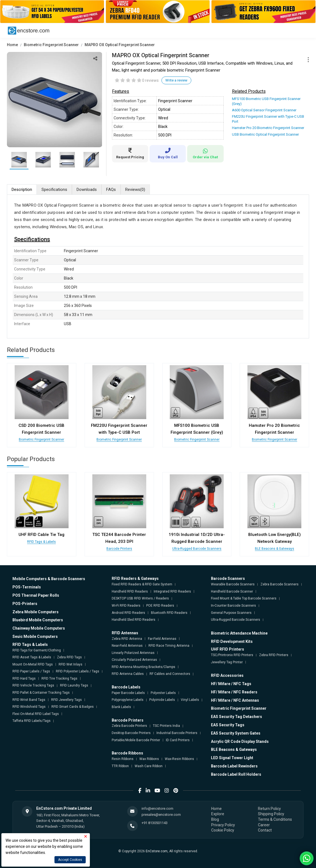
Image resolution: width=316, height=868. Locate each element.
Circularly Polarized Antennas (134, 660)
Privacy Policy (223, 825)
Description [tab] (22, 190)
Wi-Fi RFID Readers (126, 606)
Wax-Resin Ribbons (179, 759)
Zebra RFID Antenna (127, 639)
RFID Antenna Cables (128, 674)
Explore (218, 814)
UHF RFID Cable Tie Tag (41, 535)
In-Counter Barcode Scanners (233, 606)
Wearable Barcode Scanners (233, 584)
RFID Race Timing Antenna (169, 646)
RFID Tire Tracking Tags (59, 678)
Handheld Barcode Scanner (232, 591)
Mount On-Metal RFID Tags (33, 664)
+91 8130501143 (155, 823)
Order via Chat (205, 154)
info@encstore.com (157, 808)
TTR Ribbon (120, 766)
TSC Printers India (166, 726)
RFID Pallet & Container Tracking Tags (41, 693)
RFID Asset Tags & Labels (32, 657)
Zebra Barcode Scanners (280, 584)
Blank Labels (121, 707)
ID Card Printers (178, 740)
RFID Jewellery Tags (66, 700)
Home (12, 45)
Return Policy (269, 809)
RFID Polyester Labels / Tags (78, 671)
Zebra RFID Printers (274, 655)
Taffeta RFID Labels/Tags (32, 721)
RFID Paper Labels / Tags (31, 671)
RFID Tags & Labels (41, 542)
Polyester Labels (163, 693)
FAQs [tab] (111, 190)
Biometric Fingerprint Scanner (51, 45)
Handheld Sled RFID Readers (134, 620)
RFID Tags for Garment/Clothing (37, 650)
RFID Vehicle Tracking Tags (33, 685)
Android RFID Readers (128, 613)
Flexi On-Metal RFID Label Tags (36, 714)
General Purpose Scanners (231, 613)
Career (264, 825)
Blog (215, 819)
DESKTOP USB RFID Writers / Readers (140, 598)
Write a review (176, 80)
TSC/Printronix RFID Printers (232, 655)
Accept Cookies (70, 860)
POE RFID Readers (160, 606)
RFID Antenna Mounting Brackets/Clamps (143, 667)
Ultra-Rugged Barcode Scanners (197, 549)
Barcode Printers (119, 549)
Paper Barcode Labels (128, 693)
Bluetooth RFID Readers (169, 613)
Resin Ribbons (123, 759)
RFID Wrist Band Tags (29, 700)
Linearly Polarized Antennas (133, 653)
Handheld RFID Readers (130, 591)
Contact (265, 830)
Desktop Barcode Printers (131, 733)
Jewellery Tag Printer (227, 662)
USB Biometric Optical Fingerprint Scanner (265, 134)
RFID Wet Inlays (70, 664)
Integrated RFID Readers (172, 591)
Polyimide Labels (162, 700)
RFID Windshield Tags (29, 707)
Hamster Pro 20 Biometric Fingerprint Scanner (268, 128)
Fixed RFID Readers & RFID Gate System (142, 584)
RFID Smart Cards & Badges (73, 707)
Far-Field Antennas (162, 639)
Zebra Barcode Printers (129, 726)
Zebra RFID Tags (69, 657)
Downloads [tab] (87, 190)
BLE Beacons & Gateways (275, 549)
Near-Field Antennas (127, 646)
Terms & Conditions (275, 819)
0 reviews (150, 80)
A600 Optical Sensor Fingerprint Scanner (264, 110)
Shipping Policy (271, 814)
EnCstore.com (157, 851)
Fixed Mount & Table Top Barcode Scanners (244, 598)
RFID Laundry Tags (74, 685)
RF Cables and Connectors (170, 674)
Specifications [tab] (54, 190)
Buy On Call (168, 153)
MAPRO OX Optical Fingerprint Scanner (120, 45)
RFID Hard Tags (24, 678)
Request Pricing (130, 153)
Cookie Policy (223, 830)
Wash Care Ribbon (149, 766)
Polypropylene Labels (128, 700)
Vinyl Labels (190, 700)
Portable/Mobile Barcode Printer (136, 740)
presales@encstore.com (161, 815)
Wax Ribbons (149, 759)
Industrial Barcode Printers (177, 733)
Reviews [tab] (135, 190)
